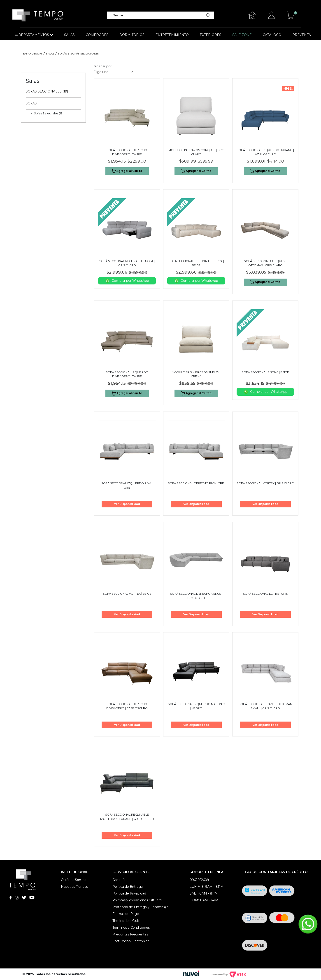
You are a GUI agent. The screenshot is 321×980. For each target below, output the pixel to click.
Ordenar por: (102, 66)
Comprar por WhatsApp (127, 281)
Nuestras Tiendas (74, 887)
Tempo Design (31, 54)
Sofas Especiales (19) (49, 113)
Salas (50, 54)
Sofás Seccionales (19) (47, 91)
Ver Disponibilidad (127, 504)
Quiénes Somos (73, 880)
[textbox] (158, 15)
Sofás (62, 54)
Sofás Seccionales (85, 54)
